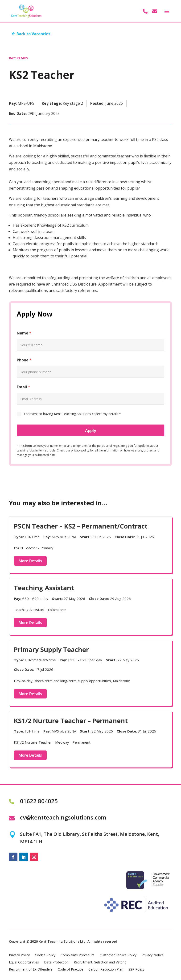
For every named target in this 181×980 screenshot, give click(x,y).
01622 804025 (39, 801)
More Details (30, 561)
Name (24, 333)
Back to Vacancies (33, 34)
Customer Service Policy (118, 955)
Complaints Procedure (78, 955)
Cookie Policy (45, 955)
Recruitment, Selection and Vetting (100, 963)
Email (23, 387)
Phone (24, 360)
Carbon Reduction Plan (106, 970)
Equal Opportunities (24, 963)
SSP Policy (136, 970)
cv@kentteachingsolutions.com (63, 817)
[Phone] (90, 372)
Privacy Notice (153, 955)
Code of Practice (70, 970)
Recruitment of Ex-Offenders (31, 970)
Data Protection (56, 963)
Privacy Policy (19, 955)
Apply (91, 431)
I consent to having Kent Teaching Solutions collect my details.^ (72, 414)
